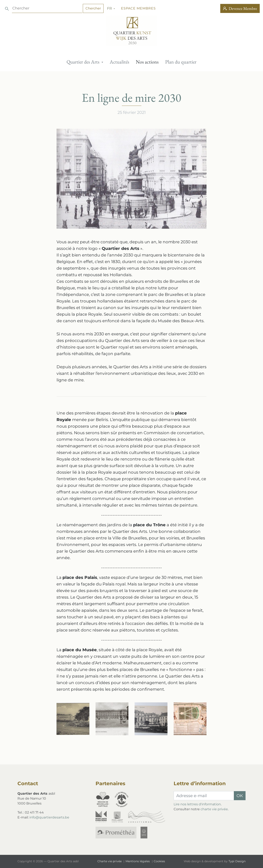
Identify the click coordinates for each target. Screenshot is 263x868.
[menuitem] (85, 62)
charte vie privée (214, 809)
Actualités (119, 62)
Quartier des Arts (84, 62)
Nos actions (147, 62)
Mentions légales (138, 861)
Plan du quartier (181, 62)
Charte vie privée (110, 861)
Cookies (159, 861)
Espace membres (46, 8)
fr (18, 8)
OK (240, 796)
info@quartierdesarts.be (49, 817)
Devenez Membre (240, 8)
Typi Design (237, 861)
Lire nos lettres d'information (197, 804)
